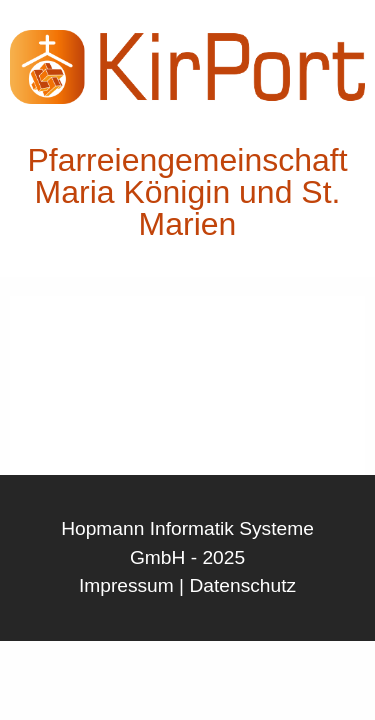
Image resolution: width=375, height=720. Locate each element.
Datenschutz (242, 585)
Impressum (126, 585)
